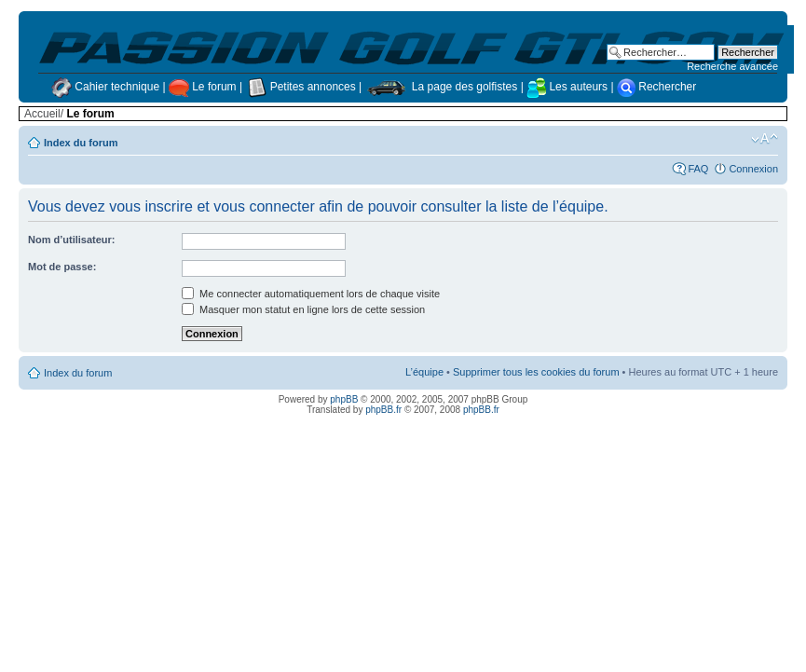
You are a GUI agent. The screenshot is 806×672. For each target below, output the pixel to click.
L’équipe (424, 372)
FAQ (698, 169)
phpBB (344, 399)
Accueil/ (44, 114)
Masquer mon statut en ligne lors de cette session (303, 309)
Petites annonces (302, 87)
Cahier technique (107, 87)
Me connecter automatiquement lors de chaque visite (311, 294)
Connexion (753, 169)
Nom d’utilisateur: (72, 240)
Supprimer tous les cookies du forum (536, 372)
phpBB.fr (383, 410)
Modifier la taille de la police (765, 139)
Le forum (204, 87)
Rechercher (656, 87)
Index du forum (81, 143)
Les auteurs (567, 87)
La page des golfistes (443, 87)
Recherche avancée (732, 66)
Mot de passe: (62, 267)
